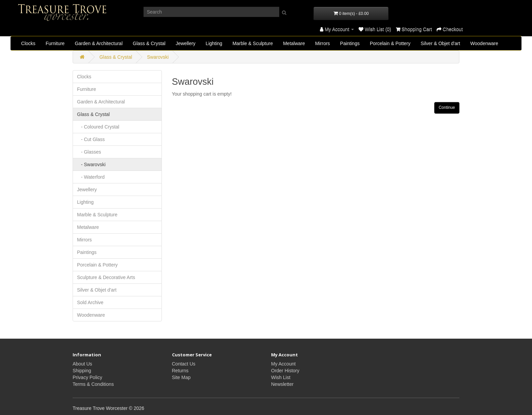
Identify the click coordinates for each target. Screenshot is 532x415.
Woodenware (484, 43)
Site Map (181, 377)
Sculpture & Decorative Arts (106, 277)
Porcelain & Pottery (390, 43)
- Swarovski (91, 164)
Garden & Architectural (99, 43)
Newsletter (282, 384)
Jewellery (186, 43)
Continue (447, 107)
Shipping (82, 371)
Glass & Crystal (149, 43)
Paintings (350, 43)
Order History (285, 371)
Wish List (281, 377)
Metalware (294, 43)
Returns (180, 371)
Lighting (214, 43)
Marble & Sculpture (253, 43)
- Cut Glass (91, 139)
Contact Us (184, 364)
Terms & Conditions (93, 384)
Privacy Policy (87, 377)
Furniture (55, 43)
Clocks (28, 43)
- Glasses (89, 152)
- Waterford (91, 177)
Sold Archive (90, 302)
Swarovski (158, 57)
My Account (283, 364)
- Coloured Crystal (98, 127)
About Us (82, 364)
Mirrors (323, 43)
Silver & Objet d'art (440, 43)
